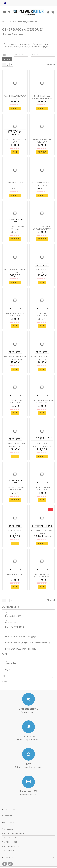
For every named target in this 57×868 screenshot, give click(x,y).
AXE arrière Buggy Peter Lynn (15, 314)
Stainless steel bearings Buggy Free (42, 97)
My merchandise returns (15, 833)
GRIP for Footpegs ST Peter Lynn (42, 358)
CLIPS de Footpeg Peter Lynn (42, 314)
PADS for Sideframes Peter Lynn (15, 401)
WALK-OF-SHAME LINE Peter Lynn (42, 141)
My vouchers (10, 850)
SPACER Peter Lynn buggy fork (15, 488)
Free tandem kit (15, 574)
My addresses (10, 842)
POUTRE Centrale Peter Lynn (42, 488)
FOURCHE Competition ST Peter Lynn (15, 358)
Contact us (9, 816)
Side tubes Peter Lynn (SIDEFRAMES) (42, 401)
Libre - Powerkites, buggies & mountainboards (27, 643)
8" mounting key (15, 183)
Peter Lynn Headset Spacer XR (42, 184)
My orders (9, 829)
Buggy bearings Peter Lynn (15, 141)
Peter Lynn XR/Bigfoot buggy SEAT (42, 446)
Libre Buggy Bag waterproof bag (42, 575)
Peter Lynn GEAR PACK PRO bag (42, 532)
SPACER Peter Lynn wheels (15, 227)
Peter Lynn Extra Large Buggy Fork (42, 227)
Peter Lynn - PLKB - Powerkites (21, 649)
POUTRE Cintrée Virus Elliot (15, 271)
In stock (10, 622)
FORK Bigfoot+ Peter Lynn (15, 532)
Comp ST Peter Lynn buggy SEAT (15, 445)
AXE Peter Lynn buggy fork (15, 97)
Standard (11, 663)
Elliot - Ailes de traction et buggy (21, 637)
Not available (13, 616)
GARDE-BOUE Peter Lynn (42, 271)
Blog (6, 676)
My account (8, 823)
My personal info (12, 846)
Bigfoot (10, 669)
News (6, 682)
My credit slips (10, 838)
